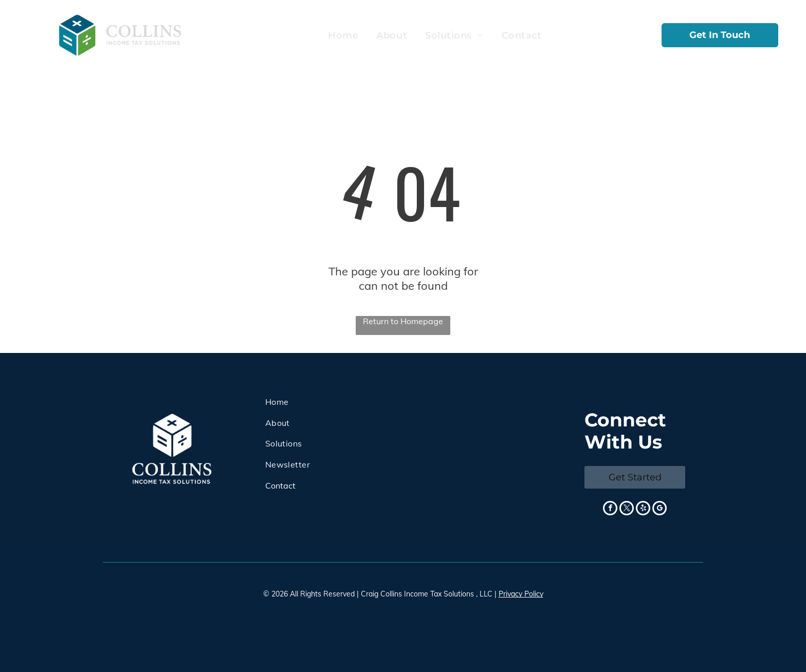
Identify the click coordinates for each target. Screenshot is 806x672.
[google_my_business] (660, 509)
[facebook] (610, 509)
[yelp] (643, 509)
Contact (280, 486)
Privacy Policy (521, 594)
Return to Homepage (403, 321)
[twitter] (627, 509)
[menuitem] (342, 36)
